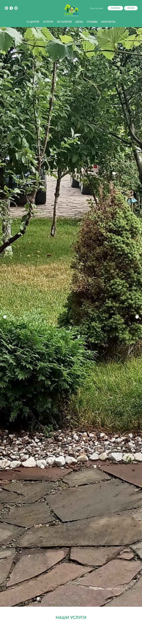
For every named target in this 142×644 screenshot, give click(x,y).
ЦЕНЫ (79, 22)
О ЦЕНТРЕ (33, 22)
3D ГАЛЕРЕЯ (64, 22)
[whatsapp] (16, 8)
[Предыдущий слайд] (5, 317)
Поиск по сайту (96, 8)
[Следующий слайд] (137, 317)
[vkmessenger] (6, 8)
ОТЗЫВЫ (92, 22)
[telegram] (11, 8)
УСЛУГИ (48, 22)
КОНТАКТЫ (108, 22)
